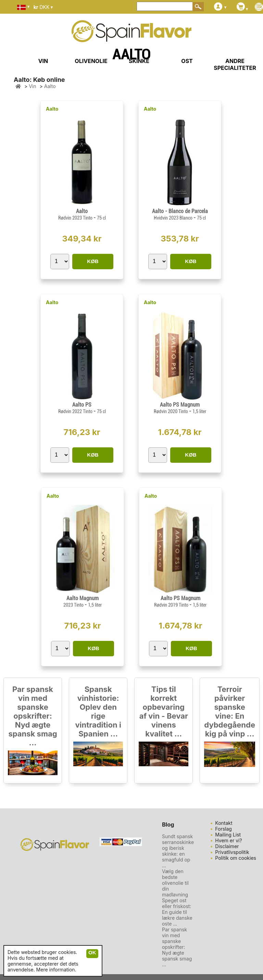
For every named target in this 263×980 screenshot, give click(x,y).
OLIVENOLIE (91, 61)
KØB (93, 261)
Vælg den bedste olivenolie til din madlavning (175, 883)
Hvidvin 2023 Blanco (174, 218)
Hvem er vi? (228, 840)
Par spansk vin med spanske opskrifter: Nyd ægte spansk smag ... (33, 716)
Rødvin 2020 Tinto (171, 411)
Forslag (223, 829)
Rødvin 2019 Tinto (172, 605)
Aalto (52, 109)
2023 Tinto (74, 605)
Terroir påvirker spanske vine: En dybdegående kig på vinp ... (230, 711)
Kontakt (224, 823)
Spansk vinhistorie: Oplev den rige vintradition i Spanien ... (98, 711)
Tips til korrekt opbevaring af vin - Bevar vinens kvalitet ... (164, 711)
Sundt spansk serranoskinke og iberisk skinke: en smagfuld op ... (178, 851)
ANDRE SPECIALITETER (235, 64)
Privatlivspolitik (232, 852)
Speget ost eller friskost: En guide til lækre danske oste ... (177, 912)
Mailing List (228, 835)
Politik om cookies (236, 858)
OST (187, 61)
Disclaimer (227, 846)
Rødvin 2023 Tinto (76, 218)
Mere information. (56, 970)
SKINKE (139, 61)
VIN (43, 61)
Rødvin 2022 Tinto (76, 411)
